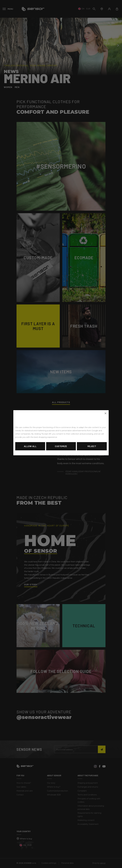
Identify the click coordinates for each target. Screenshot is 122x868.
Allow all (30, 446)
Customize (61, 446)
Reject (92, 446)
